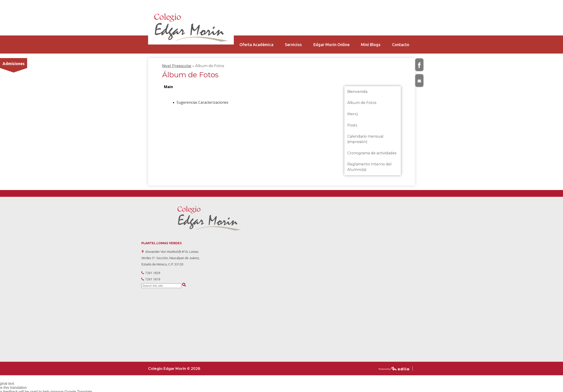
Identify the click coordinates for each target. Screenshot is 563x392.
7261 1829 (153, 273)
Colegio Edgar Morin (191, 28)
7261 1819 (153, 279)
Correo (420, 83)
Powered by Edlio (394, 369)
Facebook (420, 67)
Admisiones (14, 64)
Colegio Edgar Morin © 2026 (174, 369)
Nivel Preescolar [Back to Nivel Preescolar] (177, 66)
